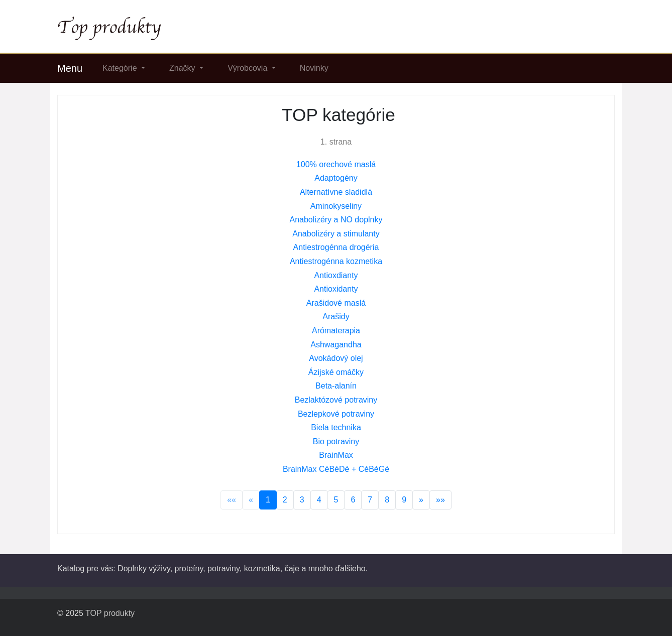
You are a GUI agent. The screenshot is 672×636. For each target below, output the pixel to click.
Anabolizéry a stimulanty (336, 234)
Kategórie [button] (121, 68)
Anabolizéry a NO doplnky (336, 220)
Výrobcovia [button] (249, 68)
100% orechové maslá (336, 164)
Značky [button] (183, 68)
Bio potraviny (336, 441)
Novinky (314, 68)
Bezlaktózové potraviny (336, 400)
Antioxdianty (336, 275)
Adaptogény (336, 178)
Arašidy (336, 316)
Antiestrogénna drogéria (336, 247)
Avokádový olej (336, 358)
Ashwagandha (336, 345)
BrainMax (336, 455)
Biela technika (336, 427)
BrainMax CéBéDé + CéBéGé (336, 469)
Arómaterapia (336, 331)
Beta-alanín (336, 386)
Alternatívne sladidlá (336, 192)
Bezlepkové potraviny (336, 414)
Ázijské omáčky (336, 372)
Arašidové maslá (336, 303)
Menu (70, 68)
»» (440, 500)
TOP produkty (110, 613)
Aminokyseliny (336, 206)
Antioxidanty (336, 289)
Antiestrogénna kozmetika (336, 261)
